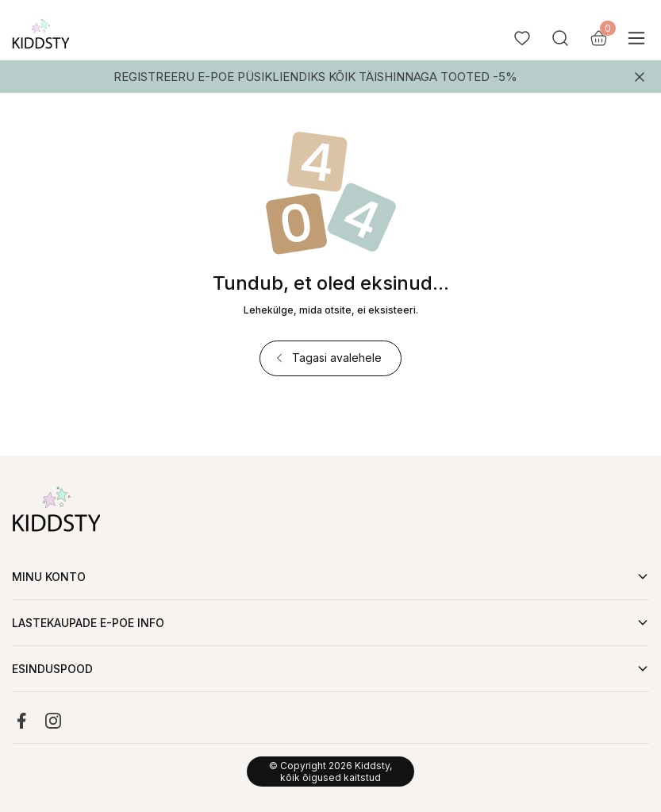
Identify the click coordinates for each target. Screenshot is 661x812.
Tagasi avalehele (327, 358)
